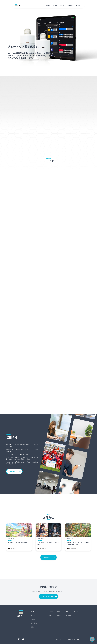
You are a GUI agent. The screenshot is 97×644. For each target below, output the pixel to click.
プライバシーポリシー (59, 639)
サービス (55, 5)
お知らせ (62, 5)
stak (50, 615)
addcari (59, 615)
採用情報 (78, 5)
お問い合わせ (70, 5)
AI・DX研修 (68, 615)
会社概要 (59, 611)
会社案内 (48, 5)
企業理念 (51, 611)
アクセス (76, 611)
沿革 (67, 611)
